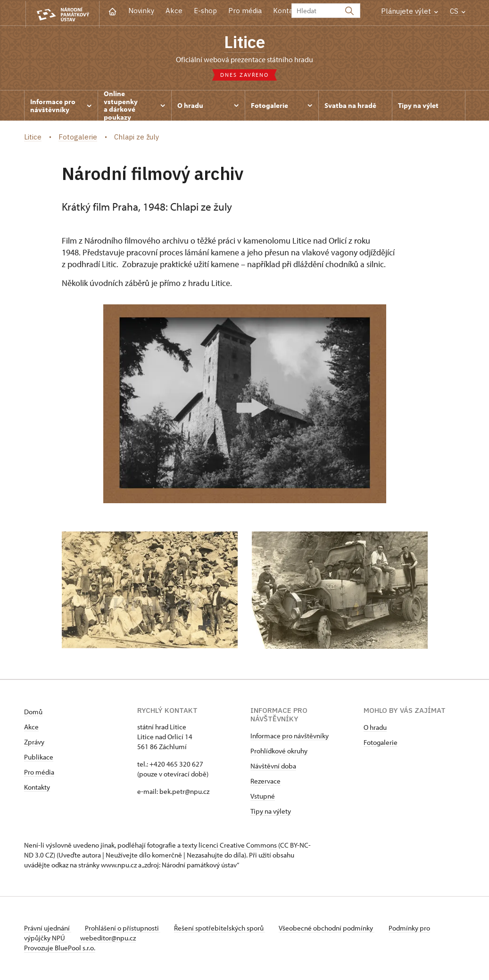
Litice (245, 42)
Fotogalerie (381, 743)
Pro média (245, 11)
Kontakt (286, 11)
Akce (174, 11)
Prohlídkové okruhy (279, 752)
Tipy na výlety (271, 812)
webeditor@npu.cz (109, 939)
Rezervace (265, 782)
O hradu (375, 728)
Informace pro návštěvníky (290, 737)
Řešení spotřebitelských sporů (222, 929)
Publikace (39, 758)
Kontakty (37, 788)
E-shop (205, 11)
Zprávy (34, 743)
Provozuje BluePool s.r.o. (60, 949)
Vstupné (263, 797)
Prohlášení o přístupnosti (124, 929)
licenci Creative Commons (238, 846)
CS (458, 11)
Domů (33, 713)
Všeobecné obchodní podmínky (331, 929)
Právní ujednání (48, 929)
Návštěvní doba (273, 767)
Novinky (141, 11)
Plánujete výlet (410, 11)
